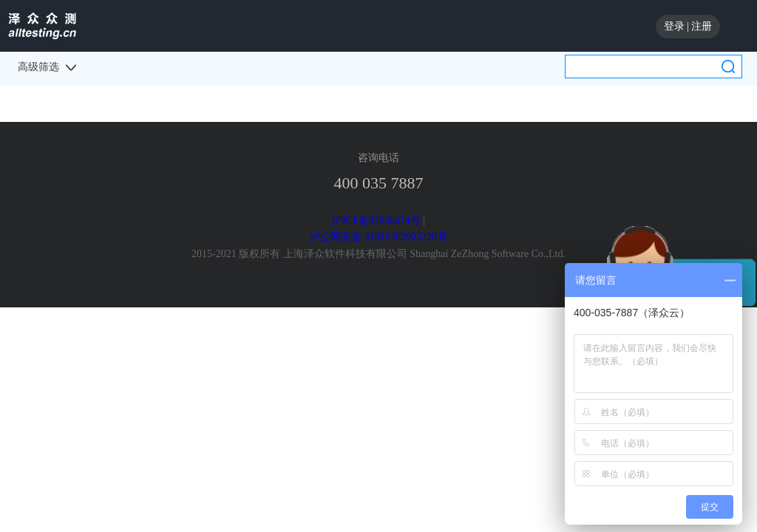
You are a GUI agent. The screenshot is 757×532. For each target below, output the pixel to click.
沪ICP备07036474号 (376, 221)
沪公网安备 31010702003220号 (378, 237)
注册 (702, 26)
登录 (674, 26)
